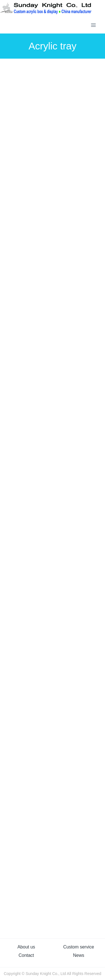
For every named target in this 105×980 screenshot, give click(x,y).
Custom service (79, 947)
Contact (26, 955)
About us (26, 947)
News (79, 955)
